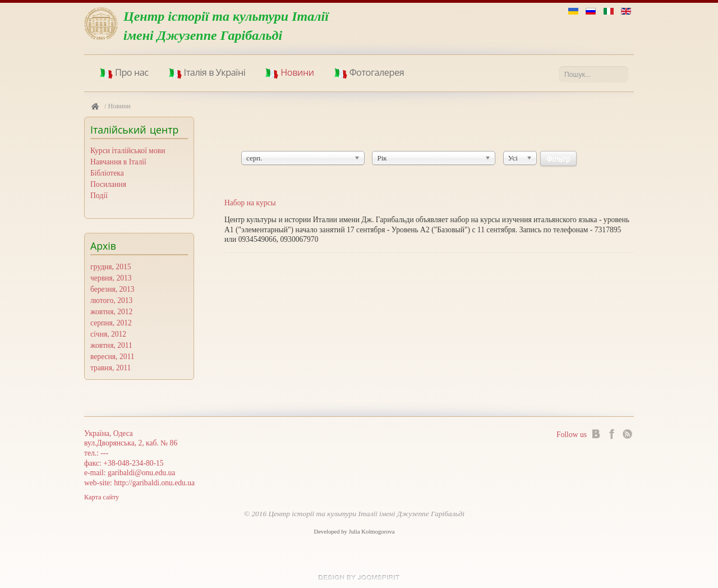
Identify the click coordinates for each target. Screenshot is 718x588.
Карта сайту (102, 497)
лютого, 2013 (111, 300)
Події (99, 196)
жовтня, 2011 (111, 345)
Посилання (108, 184)
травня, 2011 (111, 368)
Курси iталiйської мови (128, 151)
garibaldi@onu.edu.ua (141, 473)
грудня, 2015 (111, 267)
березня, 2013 (112, 289)
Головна (95, 107)
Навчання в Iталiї (118, 162)
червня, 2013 (111, 278)
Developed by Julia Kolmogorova (354, 532)
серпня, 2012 (111, 323)
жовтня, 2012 (111, 312)
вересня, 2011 (112, 357)
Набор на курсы (250, 203)
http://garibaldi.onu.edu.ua (154, 483)
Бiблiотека (107, 173)
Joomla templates (359, 577)
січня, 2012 (108, 334)
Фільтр (558, 159)
